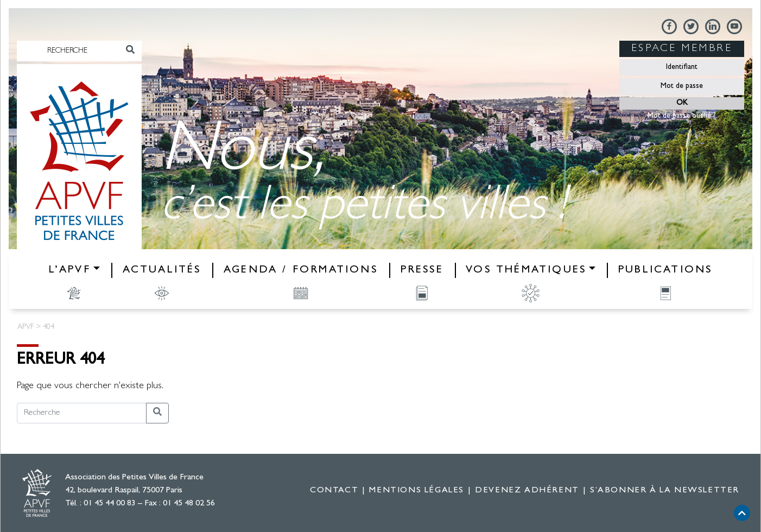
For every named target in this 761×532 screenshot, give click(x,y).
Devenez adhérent (527, 491)
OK (682, 103)
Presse (422, 270)
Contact (334, 491)
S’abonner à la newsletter (665, 491)
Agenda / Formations (301, 270)
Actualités (162, 270)
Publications (665, 270)
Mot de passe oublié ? (682, 116)
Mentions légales (417, 491)
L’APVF (70, 270)
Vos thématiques (526, 270)
